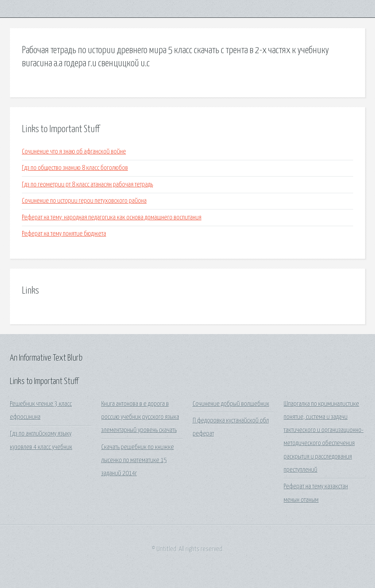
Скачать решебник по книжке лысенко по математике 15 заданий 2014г (138, 461)
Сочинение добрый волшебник (231, 404)
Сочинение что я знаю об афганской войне (74, 152)
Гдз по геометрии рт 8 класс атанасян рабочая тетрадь (87, 185)
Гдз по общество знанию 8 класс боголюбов (75, 168)
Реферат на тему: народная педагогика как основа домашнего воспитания (112, 218)
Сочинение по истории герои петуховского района (84, 201)
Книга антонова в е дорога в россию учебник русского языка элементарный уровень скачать (140, 417)
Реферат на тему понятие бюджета (64, 234)
